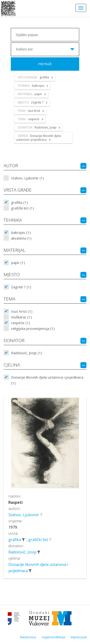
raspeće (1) (21, 323)
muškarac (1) (21, 317)
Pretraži (45, 64)
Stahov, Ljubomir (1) (28, 178)
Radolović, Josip (23, 552)
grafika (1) (19, 202)
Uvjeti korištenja (53, 637)
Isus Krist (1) (22, 311)
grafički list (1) (23, 208)
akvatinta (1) (21, 238)
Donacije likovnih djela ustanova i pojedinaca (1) (47, 380)
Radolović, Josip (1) (27, 353)
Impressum (79, 637)
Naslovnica (28, 637)
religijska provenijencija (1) (33, 328)
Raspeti (15, 502)
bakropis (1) (21, 232)
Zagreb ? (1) (21, 287)
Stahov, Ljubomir (24, 515)
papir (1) (18, 263)
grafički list (39, 540)
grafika (15, 540)
